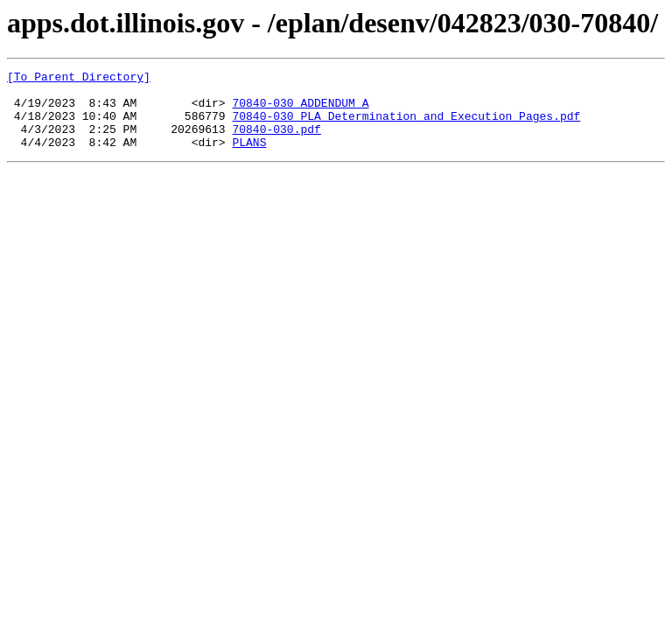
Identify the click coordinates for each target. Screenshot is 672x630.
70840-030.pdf (276, 142)
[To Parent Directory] (79, 79)
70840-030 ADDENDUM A (300, 110)
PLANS (249, 157)
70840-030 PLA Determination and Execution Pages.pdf (406, 126)
